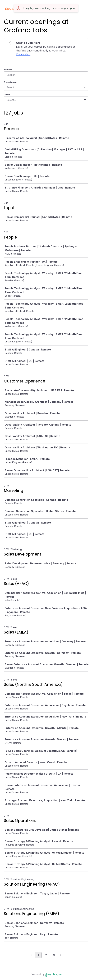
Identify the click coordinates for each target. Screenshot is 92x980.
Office (7, 95)
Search (8, 69)
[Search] (46, 75)
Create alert (23, 54)
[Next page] (60, 955)
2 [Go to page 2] (46, 955)
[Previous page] (32, 955)
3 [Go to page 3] (54, 955)
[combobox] (7, 87)
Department (10, 82)
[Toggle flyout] (85, 87)
